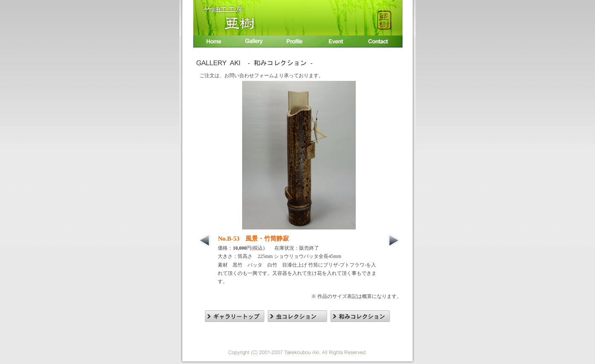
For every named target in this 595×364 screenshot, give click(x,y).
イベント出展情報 (338, 43)
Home (213, 43)
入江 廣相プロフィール (296, 43)
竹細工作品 (255, 43)
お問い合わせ (380, 43)
